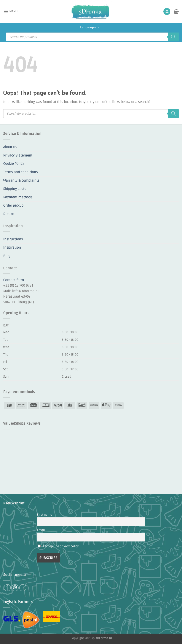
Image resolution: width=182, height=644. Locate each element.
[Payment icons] (64, 405)
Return (9, 214)
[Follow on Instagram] (15, 588)
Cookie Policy (14, 164)
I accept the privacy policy (61, 546)
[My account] (167, 12)
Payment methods (18, 197)
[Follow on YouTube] (23, 588)
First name (45, 515)
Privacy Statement (18, 155)
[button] (10, 11)
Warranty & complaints (21, 181)
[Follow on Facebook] (7, 588)
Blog (7, 256)
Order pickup (13, 205)
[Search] (173, 37)
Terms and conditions (21, 172)
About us (10, 147)
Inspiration (12, 248)
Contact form (14, 280)
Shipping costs (15, 189)
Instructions (13, 239)
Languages (90, 27)
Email (41, 530)
